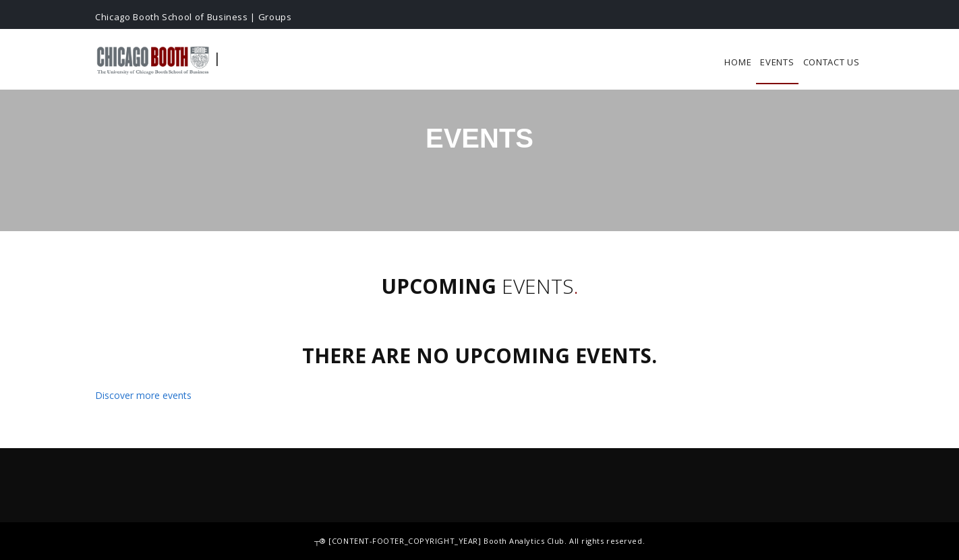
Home (738, 62)
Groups (275, 17)
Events (777, 62)
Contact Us (832, 62)
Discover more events (143, 395)
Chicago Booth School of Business (172, 17)
